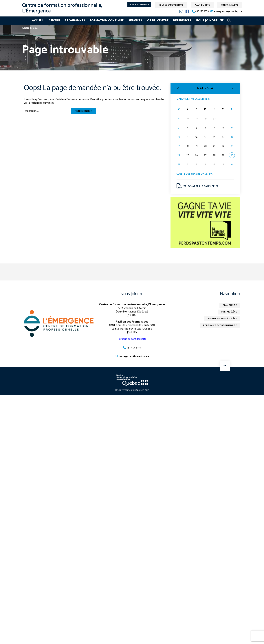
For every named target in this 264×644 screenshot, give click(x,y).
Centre (54, 21)
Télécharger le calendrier (198, 187)
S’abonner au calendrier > (195, 99)
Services (135, 21)
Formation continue (107, 21)
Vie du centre (158, 21)
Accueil (38, 21)
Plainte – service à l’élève (220, 321)
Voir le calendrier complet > (196, 175)
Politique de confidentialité (132, 340)
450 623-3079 (202, 11)
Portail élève (230, 5)
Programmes (75, 21)
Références (182, 21)
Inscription (139, 5)
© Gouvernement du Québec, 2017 (132, 392)
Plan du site (202, 5)
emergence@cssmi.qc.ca (228, 12)
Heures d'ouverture (171, 5)
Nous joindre (207, 21)
